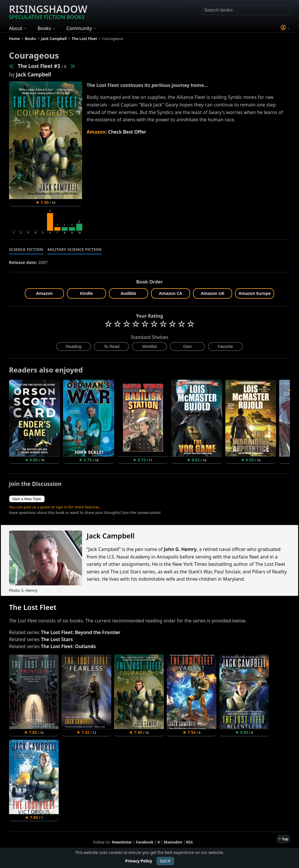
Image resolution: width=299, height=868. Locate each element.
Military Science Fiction (75, 249)
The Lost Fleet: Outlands (68, 646)
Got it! (165, 861)
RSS (190, 842)
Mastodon (173, 842)
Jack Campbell (34, 74)
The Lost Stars (57, 639)
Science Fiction (26, 249)
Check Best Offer (127, 132)
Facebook (145, 842)
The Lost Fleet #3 (39, 66)
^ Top (283, 839)
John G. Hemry (180, 549)
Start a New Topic (27, 499)
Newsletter (122, 842)
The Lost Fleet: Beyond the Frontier (81, 632)
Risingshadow (48, 11)
